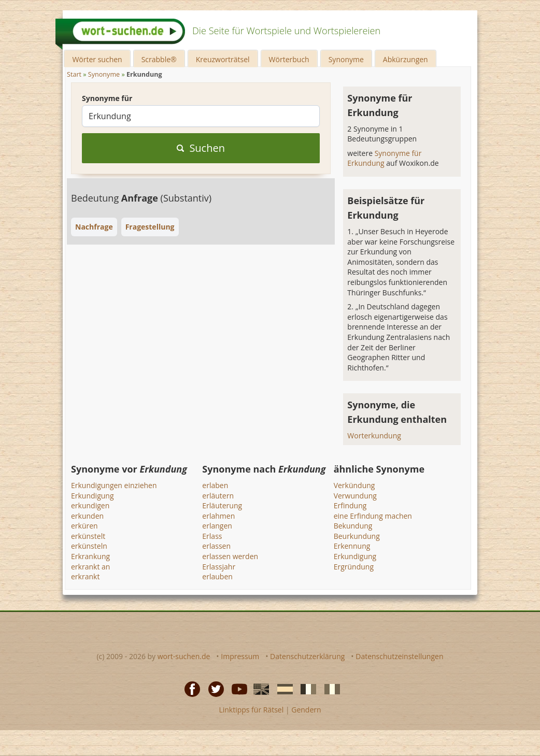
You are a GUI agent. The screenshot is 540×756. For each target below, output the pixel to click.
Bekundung (353, 526)
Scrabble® (159, 59)
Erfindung (350, 505)
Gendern (306, 710)
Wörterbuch (289, 59)
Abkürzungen (406, 59)
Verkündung (354, 485)
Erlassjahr (219, 567)
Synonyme (346, 59)
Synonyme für (107, 98)
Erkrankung (90, 556)
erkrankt (85, 576)
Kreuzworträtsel (223, 59)
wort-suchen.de (184, 656)
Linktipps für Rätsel (251, 710)
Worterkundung (374, 436)
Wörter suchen (97, 59)
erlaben (215, 485)
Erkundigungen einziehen (114, 485)
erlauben (217, 576)
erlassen (216, 546)
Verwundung (355, 496)
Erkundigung (93, 496)
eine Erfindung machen (373, 516)
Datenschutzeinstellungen (399, 656)
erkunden (87, 516)
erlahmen (218, 516)
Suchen (201, 148)
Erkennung (352, 546)
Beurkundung (357, 536)
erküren (84, 526)
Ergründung (354, 567)
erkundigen (90, 505)
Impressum (240, 656)
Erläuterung (222, 505)
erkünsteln (89, 546)
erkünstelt (88, 536)
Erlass (212, 536)
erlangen (217, 526)
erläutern (218, 496)
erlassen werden (230, 556)
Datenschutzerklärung (307, 656)
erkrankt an (90, 567)
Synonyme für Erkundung (384, 158)
